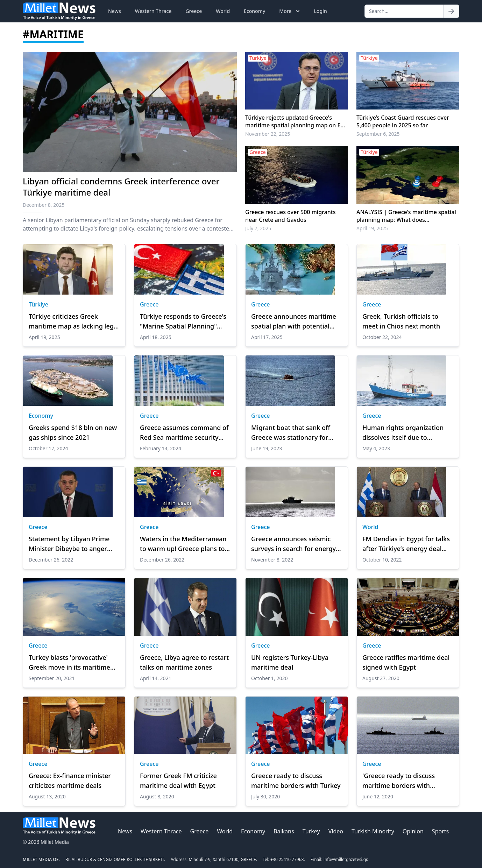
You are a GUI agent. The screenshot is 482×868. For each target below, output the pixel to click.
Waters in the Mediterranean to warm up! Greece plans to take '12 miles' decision (183, 544)
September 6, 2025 (378, 134)
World (223, 11)
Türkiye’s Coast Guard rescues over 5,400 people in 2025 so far (403, 121)
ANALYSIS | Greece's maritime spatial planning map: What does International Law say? (406, 216)
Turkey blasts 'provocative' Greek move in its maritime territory (69, 663)
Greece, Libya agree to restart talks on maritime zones (184, 662)
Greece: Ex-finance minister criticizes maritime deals (70, 781)
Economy (254, 11)
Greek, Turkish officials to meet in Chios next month (401, 321)
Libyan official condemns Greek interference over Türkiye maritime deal (121, 187)
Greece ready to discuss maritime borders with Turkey (296, 781)
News (115, 11)
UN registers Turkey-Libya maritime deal (290, 662)
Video (336, 831)
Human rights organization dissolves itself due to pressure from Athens (403, 433)
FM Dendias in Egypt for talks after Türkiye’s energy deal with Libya (406, 544)
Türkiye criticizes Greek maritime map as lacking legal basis (74, 322)
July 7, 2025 (258, 228)
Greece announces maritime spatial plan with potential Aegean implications (294, 322)
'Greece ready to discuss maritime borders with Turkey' (399, 781)
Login (320, 11)
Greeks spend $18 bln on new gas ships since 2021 (73, 432)
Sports (440, 831)
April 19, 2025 (372, 228)
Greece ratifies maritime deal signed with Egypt (406, 662)
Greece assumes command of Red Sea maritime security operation (184, 433)
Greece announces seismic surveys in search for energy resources (293, 544)
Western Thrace (153, 11)
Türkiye (38, 304)
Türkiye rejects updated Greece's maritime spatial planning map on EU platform (295, 121)
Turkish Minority (373, 831)
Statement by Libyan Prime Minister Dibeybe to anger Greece (69, 544)
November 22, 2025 (268, 134)
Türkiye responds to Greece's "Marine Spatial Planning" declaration (183, 322)
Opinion (413, 831)
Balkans (284, 831)
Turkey (311, 831)
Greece (194, 11)
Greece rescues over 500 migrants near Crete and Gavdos (290, 216)
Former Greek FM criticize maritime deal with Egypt (178, 781)
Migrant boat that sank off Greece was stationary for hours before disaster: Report (295, 433)
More (290, 11)
